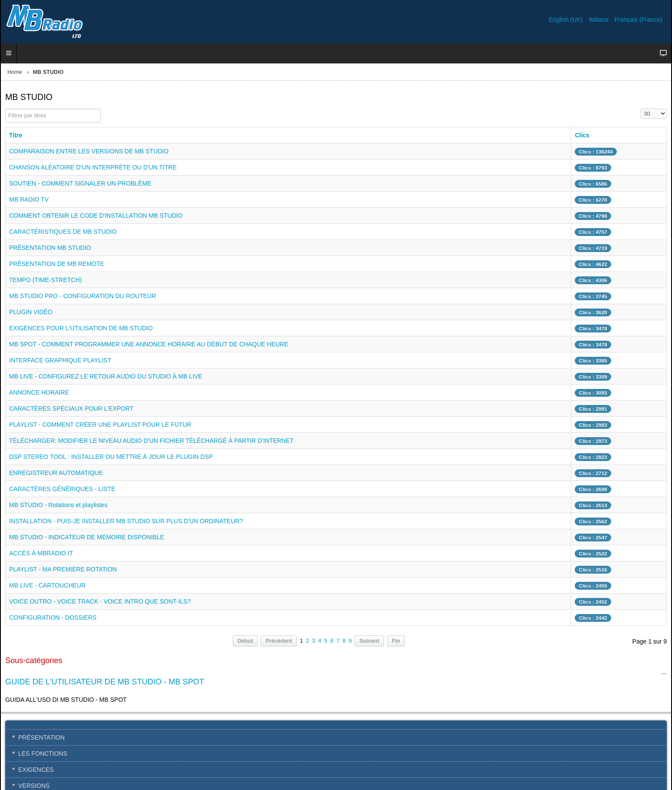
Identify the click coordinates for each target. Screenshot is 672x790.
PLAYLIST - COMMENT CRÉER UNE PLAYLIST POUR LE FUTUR (100, 425)
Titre (16, 135)
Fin (396, 641)
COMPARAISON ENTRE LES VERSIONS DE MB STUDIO (89, 151)
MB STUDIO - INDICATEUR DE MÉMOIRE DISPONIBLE (87, 537)
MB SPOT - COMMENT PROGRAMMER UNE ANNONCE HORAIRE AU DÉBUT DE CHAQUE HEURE (149, 344)
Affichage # (641, 109)
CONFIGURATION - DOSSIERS (53, 617)
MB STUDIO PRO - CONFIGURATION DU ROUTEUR (83, 296)
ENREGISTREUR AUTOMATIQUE (56, 473)
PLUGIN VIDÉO (31, 312)
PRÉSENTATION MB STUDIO (50, 248)
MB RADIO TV (29, 199)
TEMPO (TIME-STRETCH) (45, 280)
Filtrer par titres (5, 109)
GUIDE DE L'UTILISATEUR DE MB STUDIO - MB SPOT (105, 682)
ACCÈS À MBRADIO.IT (41, 553)
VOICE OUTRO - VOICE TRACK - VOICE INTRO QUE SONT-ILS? (100, 601)
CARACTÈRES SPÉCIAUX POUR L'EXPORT (71, 408)
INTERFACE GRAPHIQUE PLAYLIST (60, 360)
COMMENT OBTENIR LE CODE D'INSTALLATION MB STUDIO (96, 216)
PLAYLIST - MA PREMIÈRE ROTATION (63, 569)
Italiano (599, 20)
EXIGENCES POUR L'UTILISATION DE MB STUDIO (81, 328)
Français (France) (639, 20)
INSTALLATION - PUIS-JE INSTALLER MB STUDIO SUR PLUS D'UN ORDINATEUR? (126, 521)
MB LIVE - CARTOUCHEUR (47, 585)
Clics (582, 135)
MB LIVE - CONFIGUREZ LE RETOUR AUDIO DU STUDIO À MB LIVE (106, 376)
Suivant (369, 641)
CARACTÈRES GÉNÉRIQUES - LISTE (62, 489)
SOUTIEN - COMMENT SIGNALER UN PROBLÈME (80, 183)
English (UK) (566, 20)
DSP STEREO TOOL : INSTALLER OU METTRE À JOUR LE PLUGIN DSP (111, 457)
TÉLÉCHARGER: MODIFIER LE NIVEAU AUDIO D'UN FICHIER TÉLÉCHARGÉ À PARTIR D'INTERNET (151, 441)
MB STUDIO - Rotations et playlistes (58, 505)
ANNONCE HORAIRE (39, 392)
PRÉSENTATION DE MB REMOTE (57, 264)
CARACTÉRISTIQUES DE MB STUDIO (63, 232)
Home (15, 72)
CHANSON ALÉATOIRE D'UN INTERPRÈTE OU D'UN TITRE (93, 167)
